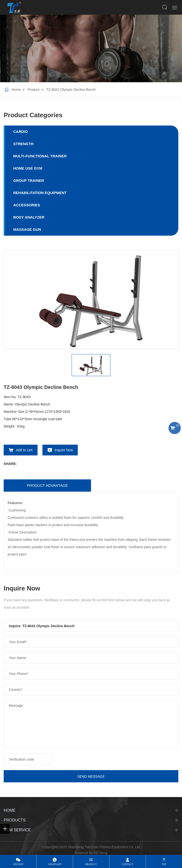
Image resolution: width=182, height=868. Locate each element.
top (164, 864)
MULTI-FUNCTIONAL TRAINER (40, 156)
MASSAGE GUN (27, 229)
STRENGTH (23, 144)
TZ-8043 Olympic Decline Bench (71, 90)
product (91, 864)
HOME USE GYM (28, 168)
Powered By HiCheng (91, 853)
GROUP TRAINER (29, 180)
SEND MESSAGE (91, 776)
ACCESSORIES (27, 205)
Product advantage (47, 485)
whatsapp (55, 864)
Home (16, 90)
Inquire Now (64, 450)
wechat (18, 864)
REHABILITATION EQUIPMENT (40, 193)
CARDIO (20, 132)
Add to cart (24, 450)
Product (33, 90)
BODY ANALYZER (29, 217)
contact (128, 864)
